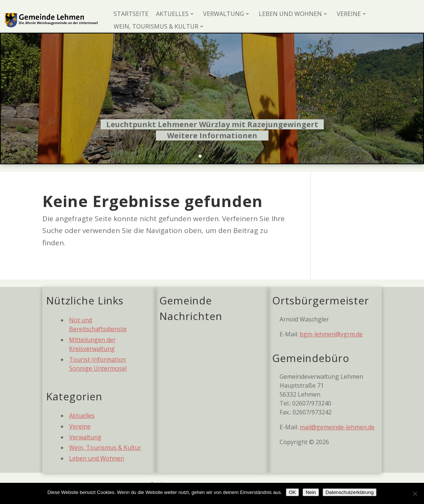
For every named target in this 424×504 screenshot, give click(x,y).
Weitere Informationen (212, 135)
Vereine (80, 426)
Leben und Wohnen (97, 458)
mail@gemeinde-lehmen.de (337, 427)
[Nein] (415, 494)
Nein (311, 492)
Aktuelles (82, 416)
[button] (200, 156)
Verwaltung (85, 437)
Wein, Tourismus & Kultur (105, 448)
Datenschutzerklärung (350, 492)
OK (292, 492)
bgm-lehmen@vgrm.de (331, 334)
